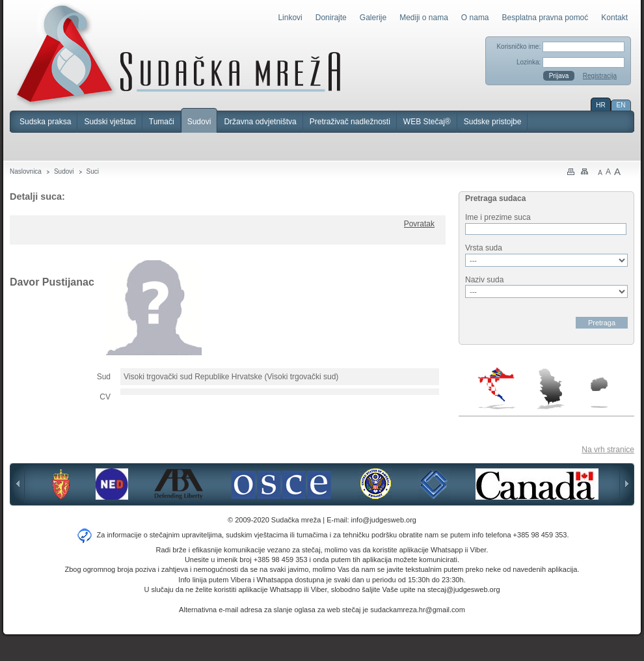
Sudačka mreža (179, 55)
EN (621, 105)
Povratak (419, 224)
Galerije (373, 18)
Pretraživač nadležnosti (350, 122)
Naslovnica (26, 171)
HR (600, 105)
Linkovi (290, 18)
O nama (475, 18)
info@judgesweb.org (384, 520)
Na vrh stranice (608, 450)
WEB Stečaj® (427, 122)
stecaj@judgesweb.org (463, 589)
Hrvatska (497, 388)
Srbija (550, 388)
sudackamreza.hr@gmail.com (418, 610)
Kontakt (614, 18)
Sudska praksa (45, 122)
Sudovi (199, 122)
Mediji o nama (424, 18)
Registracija (600, 76)
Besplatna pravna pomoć (545, 18)
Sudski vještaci (110, 122)
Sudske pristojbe (493, 122)
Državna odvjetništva (260, 122)
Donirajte (331, 18)
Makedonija (599, 393)
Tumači (162, 122)
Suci (93, 171)
